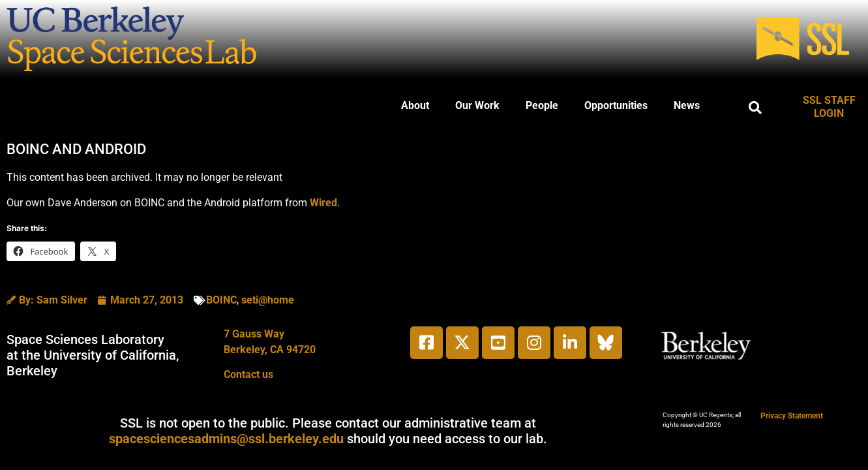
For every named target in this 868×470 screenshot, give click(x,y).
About (415, 105)
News (687, 105)
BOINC (221, 300)
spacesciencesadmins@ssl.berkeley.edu (226, 439)
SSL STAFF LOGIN (829, 107)
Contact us (248, 374)
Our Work (477, 105)
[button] (755, 108)
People (542, 105)
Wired (323, 203)
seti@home (268, 300)
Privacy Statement (792, 416)
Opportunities (616, 105)
